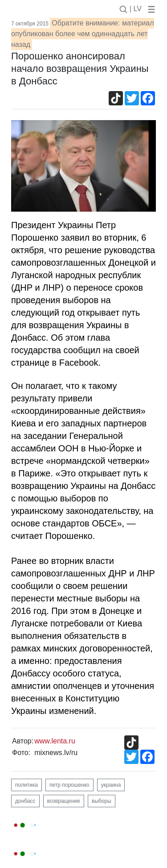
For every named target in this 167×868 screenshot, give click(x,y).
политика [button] (26, 785)
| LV (136, 9)
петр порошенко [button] (69, 785)
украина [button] (111, 785)
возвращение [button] (64, 801)
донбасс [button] (25, 801)
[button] (150, 9)
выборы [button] (102, 801)
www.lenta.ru (55, 741)
